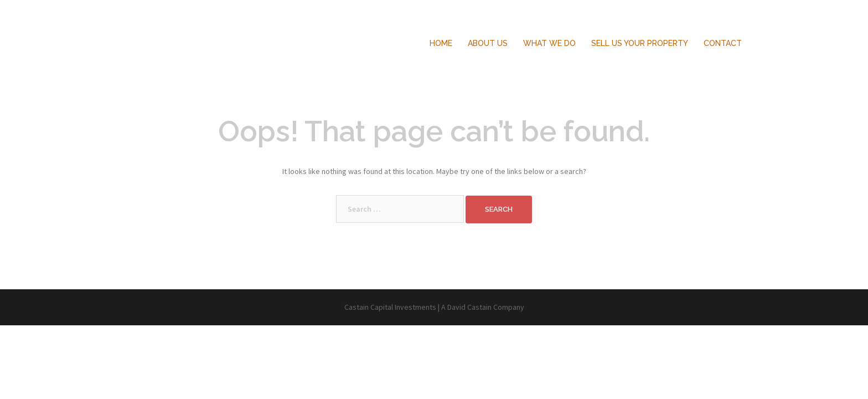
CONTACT (723, 43)
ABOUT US (488, 43)
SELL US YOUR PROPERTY (640, 43)
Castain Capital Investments (182, 32)
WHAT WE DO (549, 43)
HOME (441, 43)
